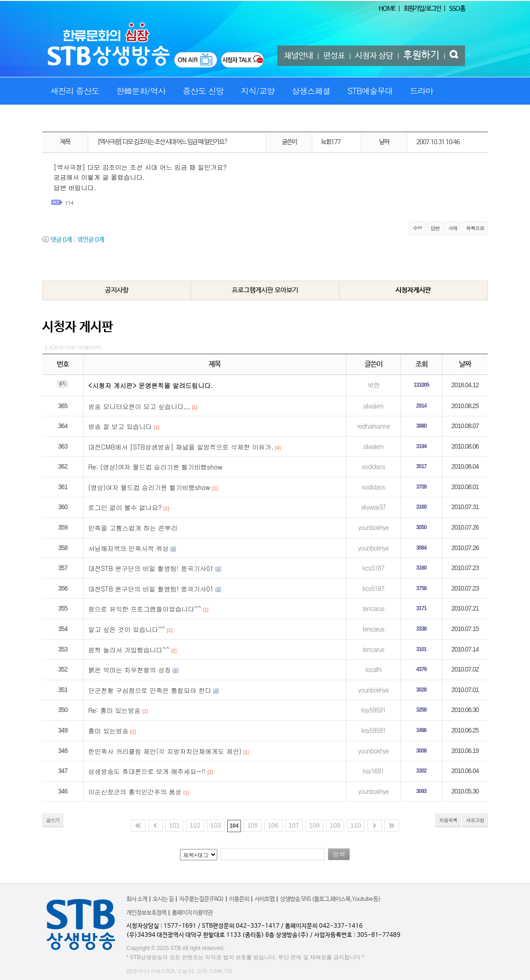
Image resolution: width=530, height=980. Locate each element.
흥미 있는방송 (108, 731)
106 (273, 825)
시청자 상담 (374, 56)
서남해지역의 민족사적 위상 (128, 548)
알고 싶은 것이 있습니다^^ (127, 629)
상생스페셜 (311, 91)
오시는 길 (163, 899)
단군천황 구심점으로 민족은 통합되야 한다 (150, 690)
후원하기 (421, 56)
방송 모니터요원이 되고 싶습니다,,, (139, 406)
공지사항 (117, 290)
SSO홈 (457, 9)
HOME (387, 9)
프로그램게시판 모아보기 (265, 290)
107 (294, 825)
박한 (373, 385)
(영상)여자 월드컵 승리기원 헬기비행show (149, 487)
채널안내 (299, 56)
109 (335, 825)
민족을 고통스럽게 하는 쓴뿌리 (133, 528)
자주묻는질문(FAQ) (201, 899)
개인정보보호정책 (146, 913)
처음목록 (448, 820)
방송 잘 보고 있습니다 (120, 426)
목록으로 (475, 228)
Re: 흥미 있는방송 (114, 710)
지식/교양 (258, 91)
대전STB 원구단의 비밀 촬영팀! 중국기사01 (151, 568)
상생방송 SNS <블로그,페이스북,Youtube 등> (330, 899)
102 (195, 825)
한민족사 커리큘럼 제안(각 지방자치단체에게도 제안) (165, 751)
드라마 (421, 91)
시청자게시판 (413, 290)
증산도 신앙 (203, 91)
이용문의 (239, 899)
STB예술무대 (370, 91)
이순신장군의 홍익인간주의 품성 (135, 792)
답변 (435, 228)
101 (174, 825)
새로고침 (475, 820)
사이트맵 (265, 899)
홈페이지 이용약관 (192, 913)
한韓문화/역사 (141, 91)
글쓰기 (53, 820)
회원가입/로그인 (422, 9)
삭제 (453, 228)
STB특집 (63, 118)
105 (252, 825)
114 (69, 203)
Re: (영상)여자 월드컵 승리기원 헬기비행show (155, 467)
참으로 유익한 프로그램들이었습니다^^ (145, 609)
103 (216, 825)
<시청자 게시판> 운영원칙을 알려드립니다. (150, 385)
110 (356, 825)
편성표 (334, 56)
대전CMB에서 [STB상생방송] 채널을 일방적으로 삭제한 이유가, (181, 447)
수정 (417, 228)
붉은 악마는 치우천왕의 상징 (130, 670)
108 (314, 825)
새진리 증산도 (75, 91)
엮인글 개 (91, 240)
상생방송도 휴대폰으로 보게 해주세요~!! (147, 771)
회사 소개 (137, 899)
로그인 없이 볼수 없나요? (125, 507)
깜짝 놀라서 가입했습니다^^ (129, 650)
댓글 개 (61, 240)
